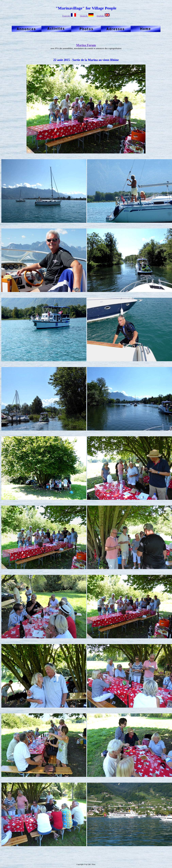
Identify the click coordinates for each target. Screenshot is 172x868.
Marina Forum (86, 45)
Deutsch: (87, 16)
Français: (69, 16)
